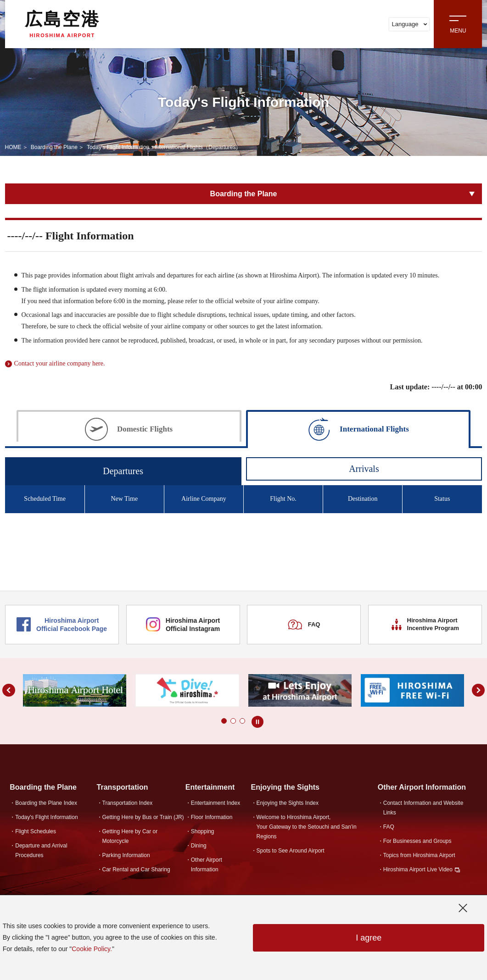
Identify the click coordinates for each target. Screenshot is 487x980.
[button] (215, 721)
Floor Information (212, 817)
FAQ (304, 625)
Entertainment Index (216, 803)
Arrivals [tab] (364, 469)
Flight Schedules (36, 831)
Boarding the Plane (54, 147)
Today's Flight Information (46, 817)
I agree (369, 938)
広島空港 (62, 24)
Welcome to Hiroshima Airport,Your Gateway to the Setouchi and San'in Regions (307, 827)
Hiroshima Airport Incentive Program (425, 624)
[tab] (129, 428)
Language (410, 24)
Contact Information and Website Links (423, 808)
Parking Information (126, 855)
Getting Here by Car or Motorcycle (130, 836)
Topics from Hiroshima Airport (419, 855)
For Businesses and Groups (417, 841)
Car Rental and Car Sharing (136, 869)
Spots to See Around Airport (291, 851)
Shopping (203, 831)
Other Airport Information (207, 865)
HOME (13, 147)
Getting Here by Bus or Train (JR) (143, 817)
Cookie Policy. (92, 949)
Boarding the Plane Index (46, 803)
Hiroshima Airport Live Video (418, 869)
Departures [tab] (123, 471)
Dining (199, 846)
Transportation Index (128, 803)
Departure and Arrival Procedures (41, 850)
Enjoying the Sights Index (288, 803)
